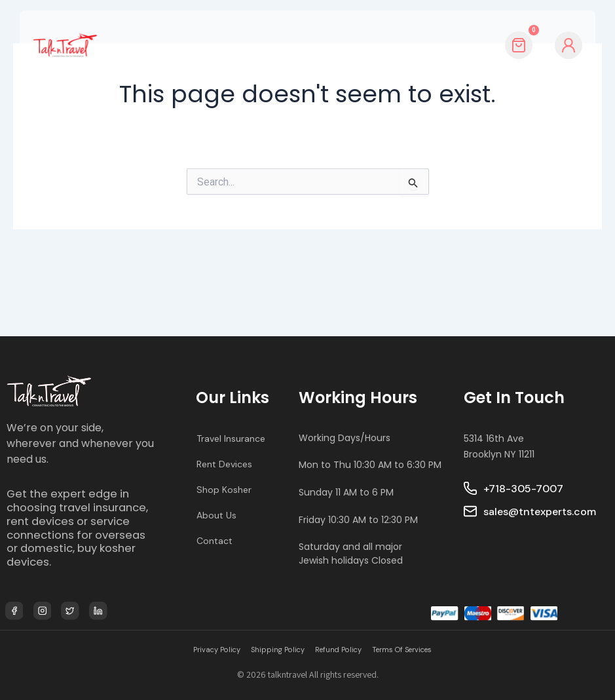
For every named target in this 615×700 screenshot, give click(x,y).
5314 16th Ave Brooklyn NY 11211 (499, 422)
